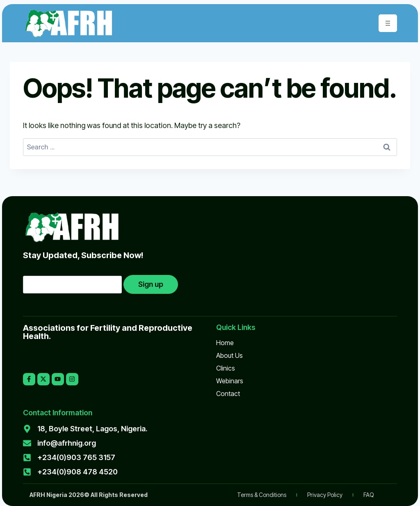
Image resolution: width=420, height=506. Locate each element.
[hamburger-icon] (388, 23)
